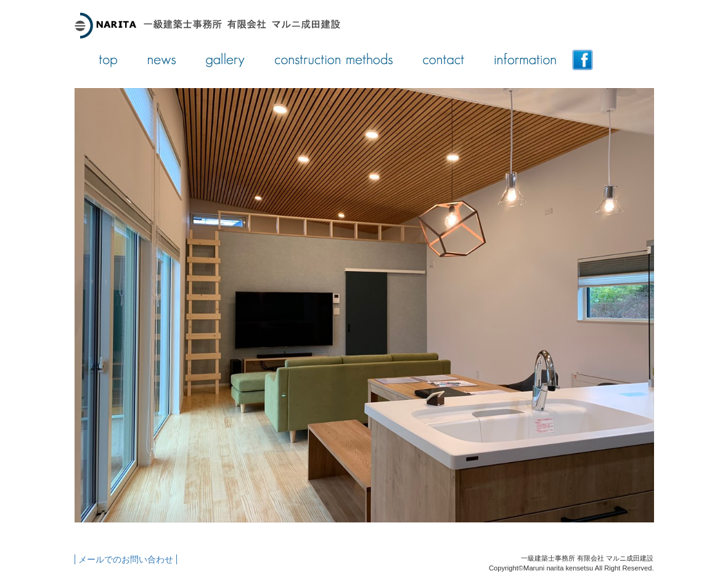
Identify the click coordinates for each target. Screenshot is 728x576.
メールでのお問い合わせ (126, 559)
